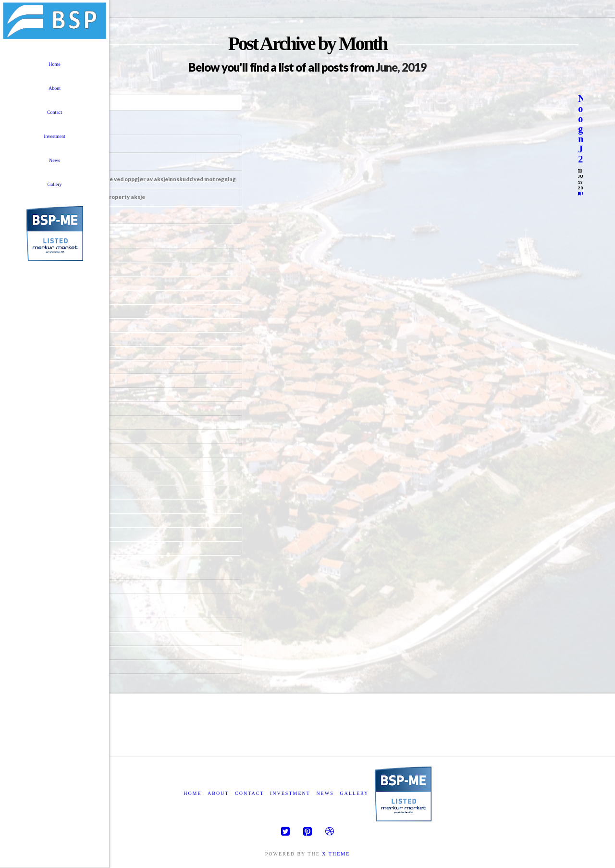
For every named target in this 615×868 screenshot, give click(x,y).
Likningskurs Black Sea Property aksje (94, 197)
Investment (290, 793)
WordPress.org (59, 666)
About (218, 793)
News (325, 793)
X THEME (336, 854)
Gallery (354, 793)
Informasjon (59, 161)
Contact (249, 793)
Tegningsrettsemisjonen (76, 143)
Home (192, 793)
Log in (51, 625)
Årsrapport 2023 (64, 215)
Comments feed (60, 652)
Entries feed (57, 639)
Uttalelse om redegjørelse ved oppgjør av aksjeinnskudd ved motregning (139, 179)
